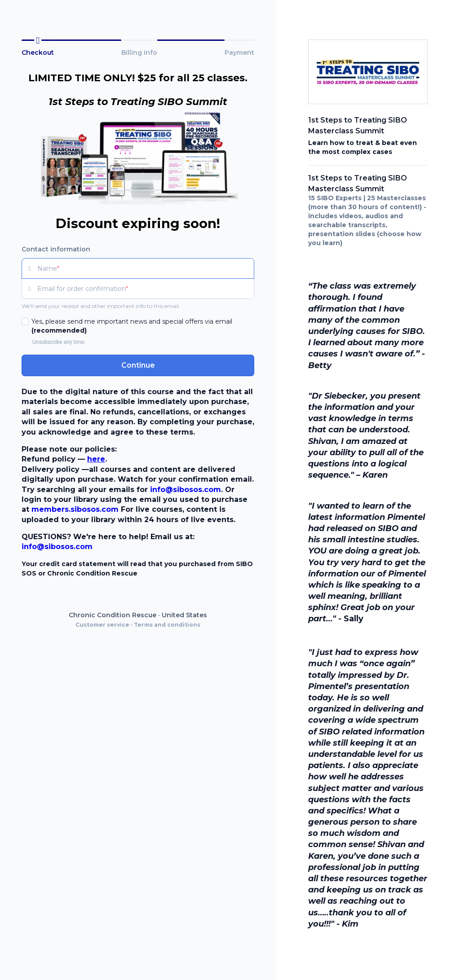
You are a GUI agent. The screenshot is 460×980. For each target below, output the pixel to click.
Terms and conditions (167, 625)
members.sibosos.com (75, 509)
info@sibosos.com (186, 490)
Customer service (102, 625)
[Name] (146, 268)
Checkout (38, 53)
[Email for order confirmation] (146, 289)
